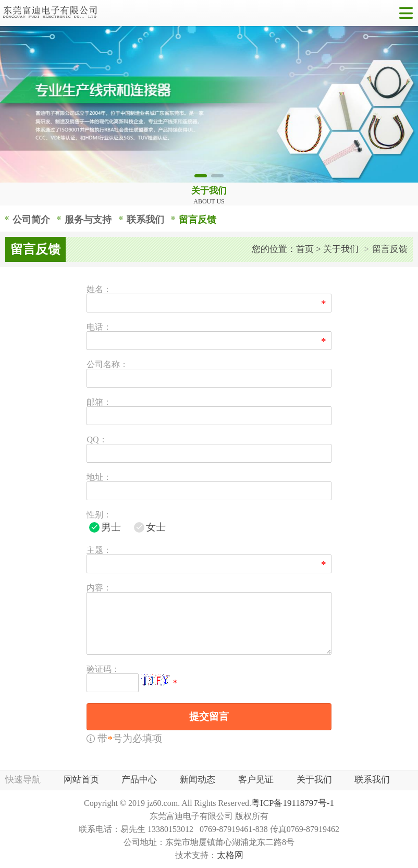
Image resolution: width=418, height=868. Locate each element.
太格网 (230, 855)
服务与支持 (88, 220)
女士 (156, 527)
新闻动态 (198, 780)
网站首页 (81, 780)
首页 (305, 249)
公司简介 (31, 220)
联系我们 (145, 220)
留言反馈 (198, 220)
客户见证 (256, 780)
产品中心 (139, 780)
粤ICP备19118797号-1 (293, 803)
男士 (111, 527)
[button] (201, 176)
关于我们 (341, 249)
